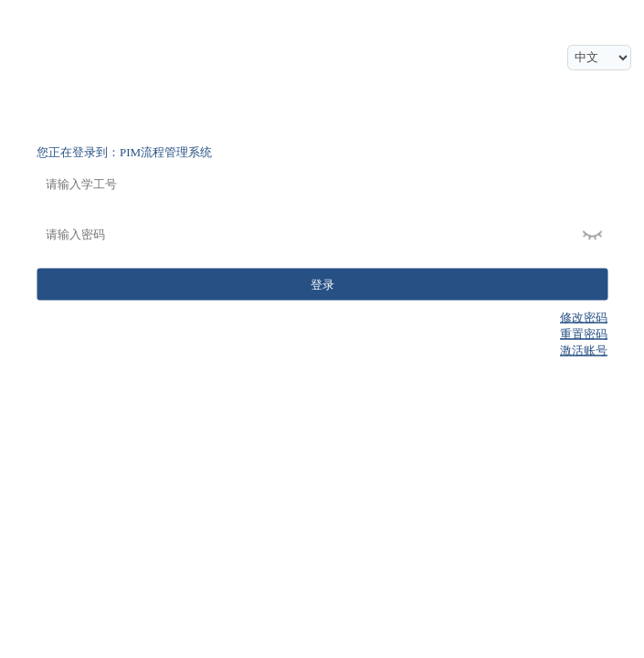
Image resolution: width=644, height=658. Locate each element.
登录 (322, 285)
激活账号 (584, 350)
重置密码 (584, 334)
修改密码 (584, 318)
